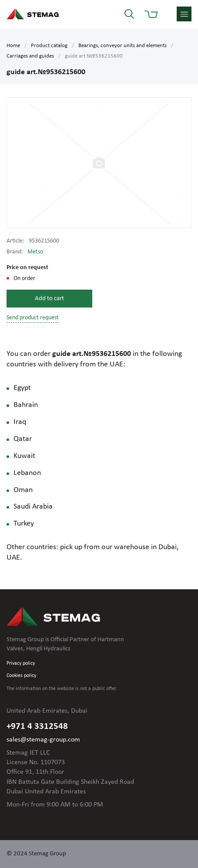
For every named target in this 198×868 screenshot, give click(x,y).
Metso (35, 252)
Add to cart (49, 299)
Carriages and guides (30, 56)
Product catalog (49, 46)
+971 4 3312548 (37, 726)
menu (184, 14)
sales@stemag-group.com (43, 740)
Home (13, 46)
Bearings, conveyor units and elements (122, 46)
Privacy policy (21, 663)
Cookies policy (21, 676)
